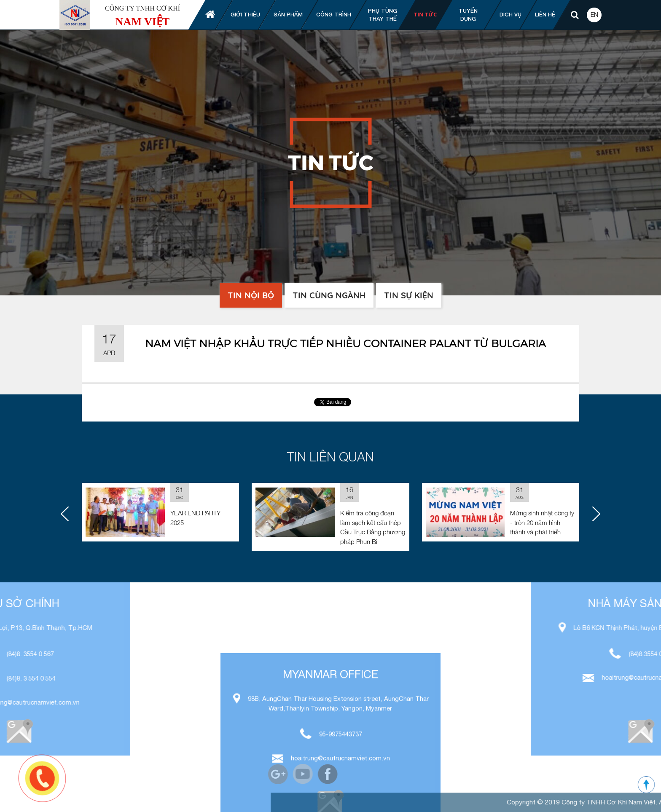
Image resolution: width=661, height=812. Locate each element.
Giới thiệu (245, 14)
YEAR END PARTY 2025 (195, 518)
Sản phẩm (288, 14)
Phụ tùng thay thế (383, 15)
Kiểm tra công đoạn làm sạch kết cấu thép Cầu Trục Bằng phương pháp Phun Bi (373, 527)
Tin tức (425, 14)
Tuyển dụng (468, 15)
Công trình (334, 14)
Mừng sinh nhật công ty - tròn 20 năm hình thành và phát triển (542, 522)
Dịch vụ (511, 14)
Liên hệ (545, 14)
